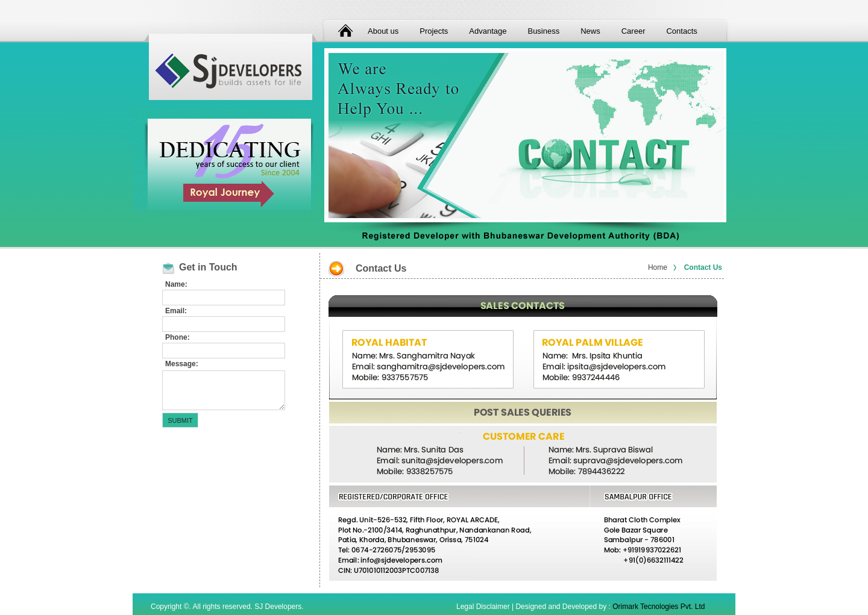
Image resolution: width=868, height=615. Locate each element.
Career (634, 31)
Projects (434, 31)
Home (658, 267)
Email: (176, 311)
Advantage (488, 31)
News (590, 31)
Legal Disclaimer (483, 607)
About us (383, 31)
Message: (182, 364)
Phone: (178, 337)
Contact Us (703, 267)
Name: (176, 284)
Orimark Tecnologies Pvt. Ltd (659, 607)
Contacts (681, 31)
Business (543, 31)
